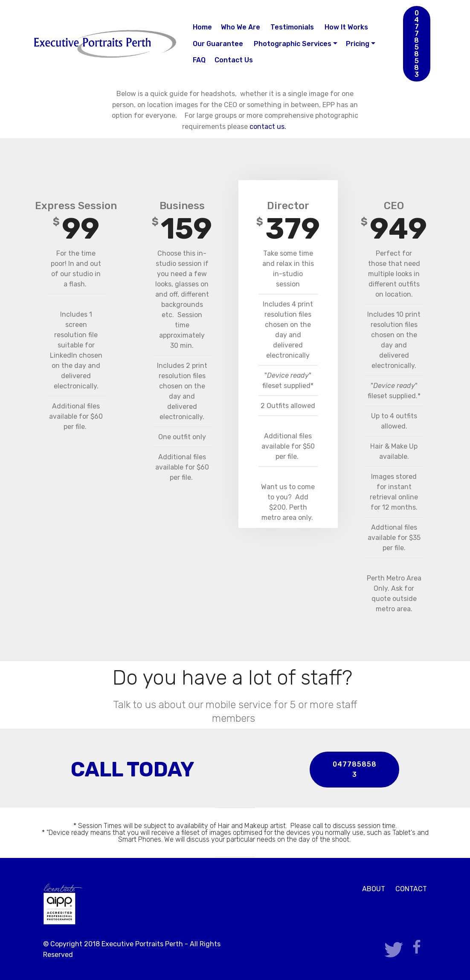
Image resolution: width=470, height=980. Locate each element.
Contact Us (234, 60)
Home (202, 27)
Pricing (358, 44)
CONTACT (411, 889)
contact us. (269, 127)
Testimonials (293, 27)
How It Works (346, 27)
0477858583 (417, 44)
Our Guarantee (219, 44)
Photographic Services (293, 44)
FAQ (199, 60)
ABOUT (374, 889)
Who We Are (241, 27)
